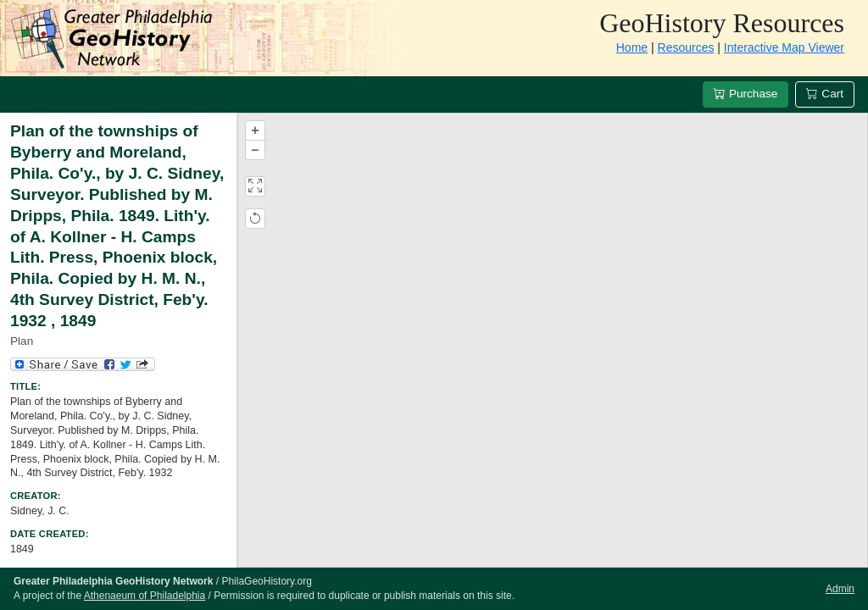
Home (632, 47)
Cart (825, 94)
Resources (686, 47)
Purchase (746, 94)
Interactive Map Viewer (784, 47)
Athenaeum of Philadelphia (145, 596)
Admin (840, 589)
